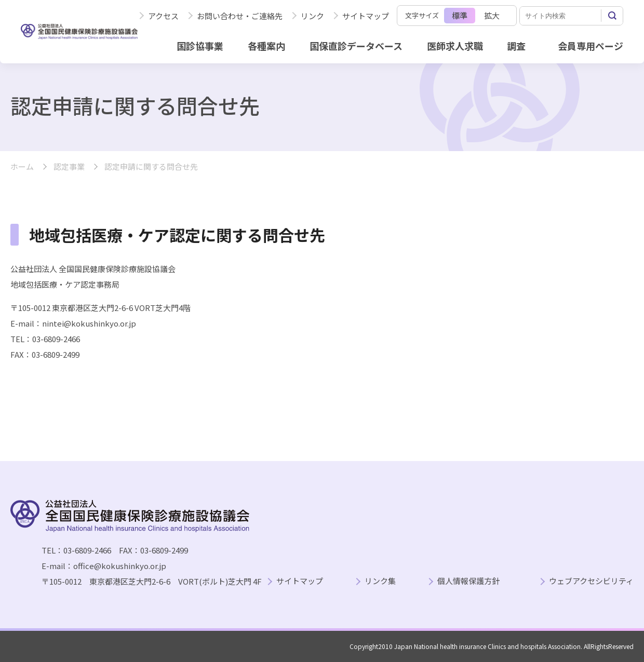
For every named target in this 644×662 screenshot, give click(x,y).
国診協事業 (200, 46)
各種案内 (266, 46)
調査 (516, 46)
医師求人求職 (455, 46)
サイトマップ (366, 16)
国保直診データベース (356, 46)
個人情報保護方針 (468, 581)
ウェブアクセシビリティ (591, 581)
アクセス (163, 16)
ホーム (22, 167)
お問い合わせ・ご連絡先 (240, 16)
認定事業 (69, 167)
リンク (312, 16)
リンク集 (380, 581)
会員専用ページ (591, 46)
